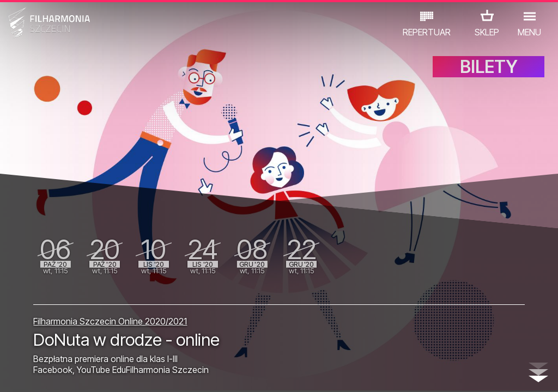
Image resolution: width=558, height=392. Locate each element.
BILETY (489, 80)
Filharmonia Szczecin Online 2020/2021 (110, 310)
